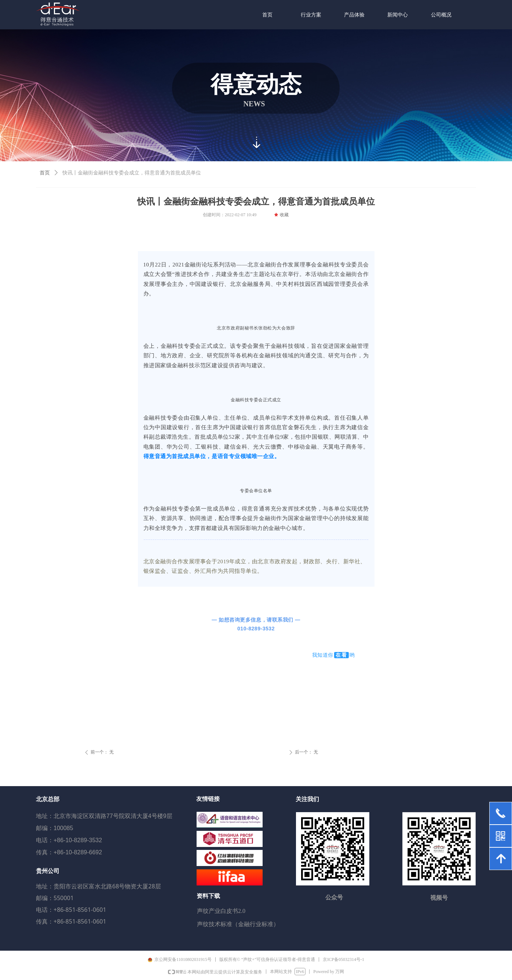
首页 (45, 173)
